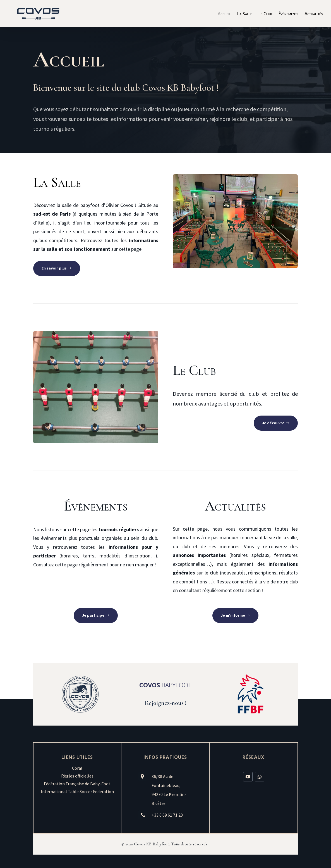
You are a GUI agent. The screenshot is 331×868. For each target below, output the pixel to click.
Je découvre (273, 423)
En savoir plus (54, 268)
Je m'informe (233, 615)
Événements (288, 14)
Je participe (93, 615)
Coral (77, 768)
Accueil (224, 14)
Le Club (265, 14)
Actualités (314, 14)
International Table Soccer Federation (77, 791)
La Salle (244, 14)
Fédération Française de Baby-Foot (77, 784)
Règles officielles (77, 776)
